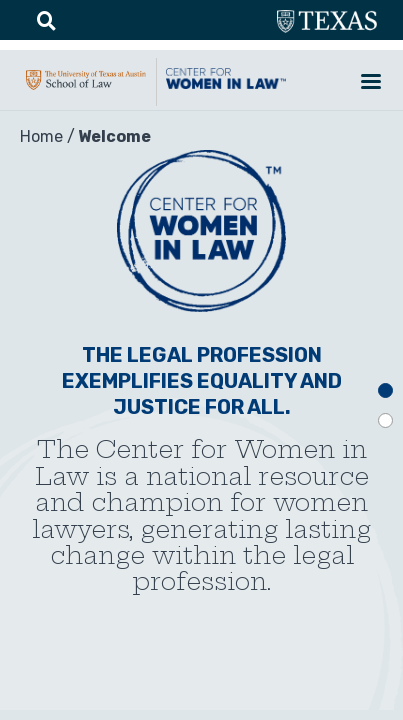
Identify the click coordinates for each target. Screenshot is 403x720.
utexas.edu (327, 22)
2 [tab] (385, 420)
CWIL (226, 89)
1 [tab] (385, 390)
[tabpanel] (201, 410)
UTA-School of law (86, 90)
